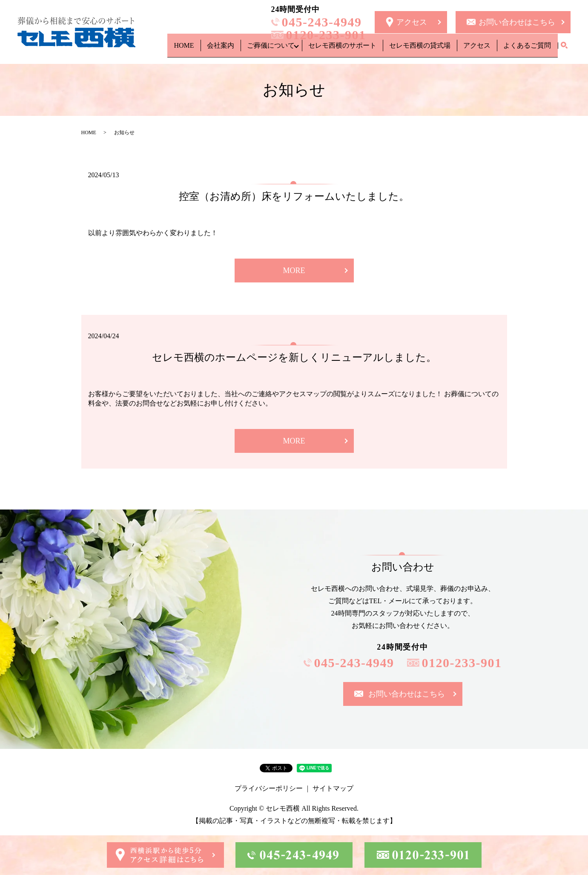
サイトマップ (333, 788)
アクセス (486, 49)
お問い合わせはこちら (517, 22)
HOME (217, 49)
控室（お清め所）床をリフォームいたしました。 (294, 196)
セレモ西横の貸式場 (435, 49)
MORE (294, 271)
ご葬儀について (292, 49)
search (564, 50)
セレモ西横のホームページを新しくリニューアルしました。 (294, 357)
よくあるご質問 (531, 49)
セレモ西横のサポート (364, 49)
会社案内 (248, 49)
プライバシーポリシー (269, 788)
